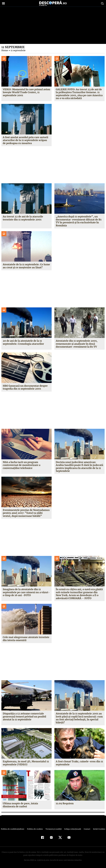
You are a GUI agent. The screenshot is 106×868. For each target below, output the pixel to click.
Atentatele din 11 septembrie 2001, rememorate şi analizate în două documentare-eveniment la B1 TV (76, 344)
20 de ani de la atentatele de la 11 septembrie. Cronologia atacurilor (23, 342)
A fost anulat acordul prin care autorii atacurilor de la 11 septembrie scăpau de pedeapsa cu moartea (25, 140)
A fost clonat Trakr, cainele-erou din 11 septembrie (79, 763)
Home (5, 50)
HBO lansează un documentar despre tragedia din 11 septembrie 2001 (25, 387)
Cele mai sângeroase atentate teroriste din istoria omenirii (26, 639)
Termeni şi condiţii (53, 829)
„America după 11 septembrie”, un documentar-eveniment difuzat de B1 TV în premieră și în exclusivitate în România (78, 221)
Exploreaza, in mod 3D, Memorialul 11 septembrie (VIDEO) (26, 763)
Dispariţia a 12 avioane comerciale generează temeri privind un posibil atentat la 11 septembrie (24, 716)
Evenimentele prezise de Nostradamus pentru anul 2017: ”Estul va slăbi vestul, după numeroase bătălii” (26, 513)
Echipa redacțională (72, 829)
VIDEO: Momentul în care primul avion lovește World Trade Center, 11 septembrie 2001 (26, 92)
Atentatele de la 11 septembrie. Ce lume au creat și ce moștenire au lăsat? (26, 266)
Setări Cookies (98, 829)
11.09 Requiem (65, 803)
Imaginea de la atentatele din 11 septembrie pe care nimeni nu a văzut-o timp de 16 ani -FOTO (26, 592)
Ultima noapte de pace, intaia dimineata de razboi (20, 805)
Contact (86, 829)
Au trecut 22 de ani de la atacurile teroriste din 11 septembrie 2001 (23, 218)
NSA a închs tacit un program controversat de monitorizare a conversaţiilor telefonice (22, 465)
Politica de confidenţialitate (14, 829)
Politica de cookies (35, 829)
